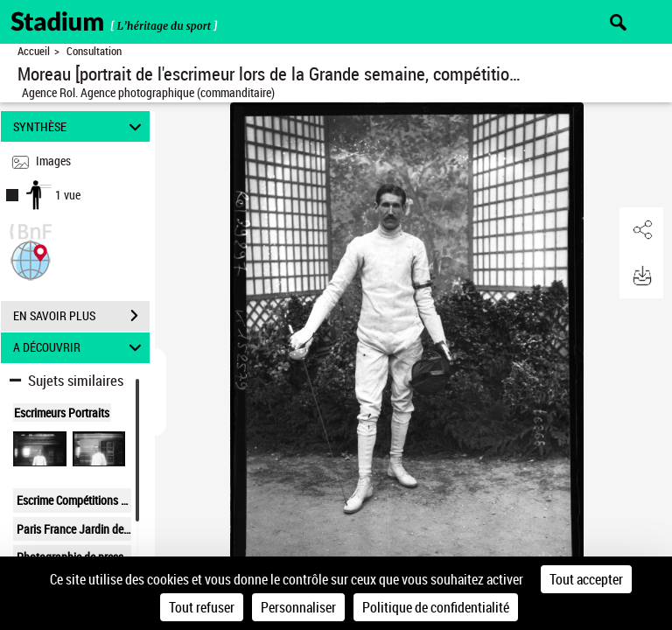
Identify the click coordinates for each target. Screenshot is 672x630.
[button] (31, 259)
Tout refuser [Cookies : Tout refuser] (202, 607)
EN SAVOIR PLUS (81, 316)
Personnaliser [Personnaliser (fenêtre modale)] (298, 607)
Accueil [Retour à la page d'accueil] (34, 51)
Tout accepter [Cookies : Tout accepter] (586, 579)
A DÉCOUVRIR (80, 348)
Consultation (94, 51)
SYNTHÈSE (80, 126)
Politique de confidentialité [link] (436, 607)
